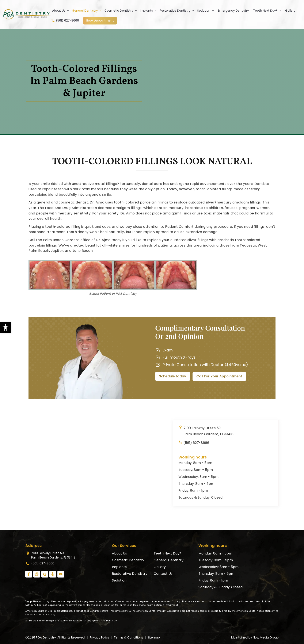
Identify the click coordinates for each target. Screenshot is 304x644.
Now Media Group (266, 637)
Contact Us (163, 574)
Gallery (290, 11)
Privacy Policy (100, 637)
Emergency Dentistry (233, 11)
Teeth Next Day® (268, 11)
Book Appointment (100, 20)
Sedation (206, 11)
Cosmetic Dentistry (122, 11)
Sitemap (154, 637)
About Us (61, 11)
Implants (149, 11)
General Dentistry (88, 11)
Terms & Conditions (128, 637)
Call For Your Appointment (219, 376)
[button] (5, 328)
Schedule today (173, 376)
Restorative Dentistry (178, 11)
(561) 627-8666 (65, 21)
